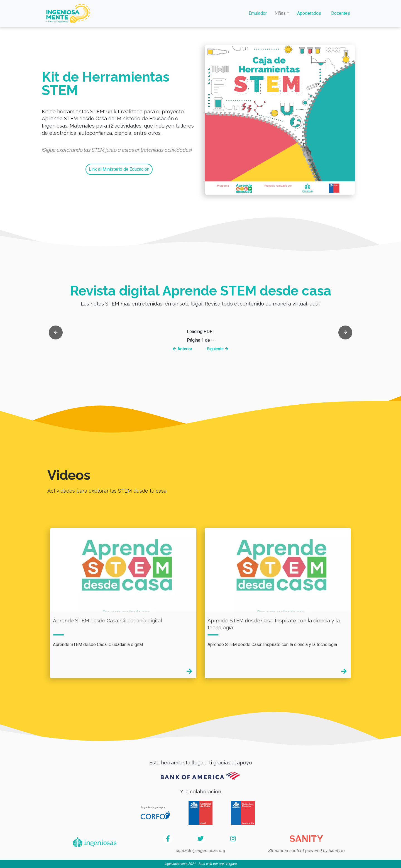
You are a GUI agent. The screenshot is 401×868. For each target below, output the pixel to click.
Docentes (341, 13)
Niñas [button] (280, 13)
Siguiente (218, 349)
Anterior (182, 349)
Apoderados (309, 13)
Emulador (258, 13)
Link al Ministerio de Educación (119, 169)
